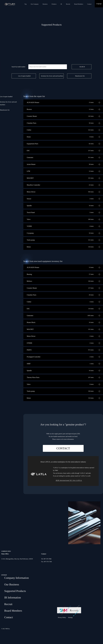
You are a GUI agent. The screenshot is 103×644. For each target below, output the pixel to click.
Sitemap (70, 617)
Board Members (79, 4)
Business (45, 4)
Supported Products (15, 591)
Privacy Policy (62, 617)
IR (61, 4)
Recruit (68, 4)
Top (26, 4)
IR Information (13, 597)
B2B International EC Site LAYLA (69, 480)
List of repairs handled (24, 76)
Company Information (17, 578)
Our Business (12, 584)
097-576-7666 (48, 559)
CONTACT (63, 448)
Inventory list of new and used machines (52, 76)
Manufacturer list (80, 76)
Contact (89, 4)
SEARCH (82, 67)
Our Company (35, 4)
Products (54, 4)
